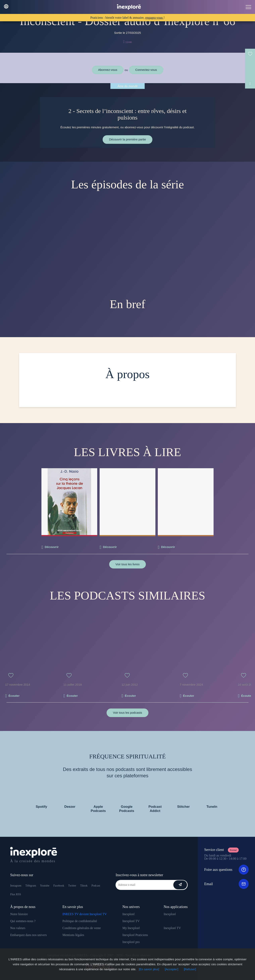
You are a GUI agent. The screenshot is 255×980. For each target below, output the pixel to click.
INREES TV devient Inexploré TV (84, 914)
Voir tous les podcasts (127, 713)
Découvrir (52, 547)
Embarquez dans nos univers (28, 935)
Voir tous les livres (128, 564)
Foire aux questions (226, 870)
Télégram (31, 886)
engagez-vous (154, 18)
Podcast (96, 886)
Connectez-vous (146, 70)
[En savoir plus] (149, 969)
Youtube (45, 886)
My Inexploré (131, 928)
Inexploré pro (131, 942)
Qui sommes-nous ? (23, 921)
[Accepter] (172, 969)
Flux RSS (16, 894)
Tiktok (84, 886)
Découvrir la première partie (127, 139)
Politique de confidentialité (80, 921)
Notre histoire (19, 914)
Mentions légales (73, 935)
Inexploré (128, 914)
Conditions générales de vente (81, 928)
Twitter (72, 886)
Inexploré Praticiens (135, 935)
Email (226, 884)
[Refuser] (190, 969)
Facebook (59, 886)
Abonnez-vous (108, 70)
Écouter (14, 696)
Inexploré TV (131, 921)
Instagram (16, 886)
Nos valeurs (18, 928)
